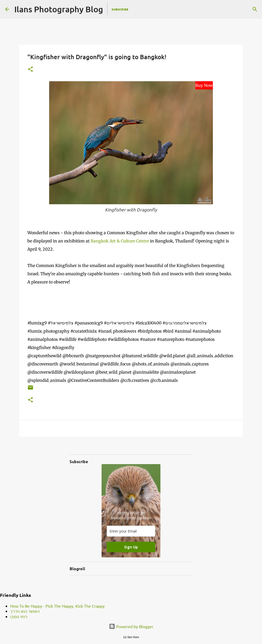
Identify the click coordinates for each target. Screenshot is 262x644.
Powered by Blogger (131, 626)
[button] (30, 70)
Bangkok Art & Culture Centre (120, 241)
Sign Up (131, 547)
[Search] (255, 9)
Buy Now (204, 85)
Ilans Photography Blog (59, 9)
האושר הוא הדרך (25, 611)
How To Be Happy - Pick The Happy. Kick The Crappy (57, 606)
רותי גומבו (19, 616)
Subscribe (120, 9)
